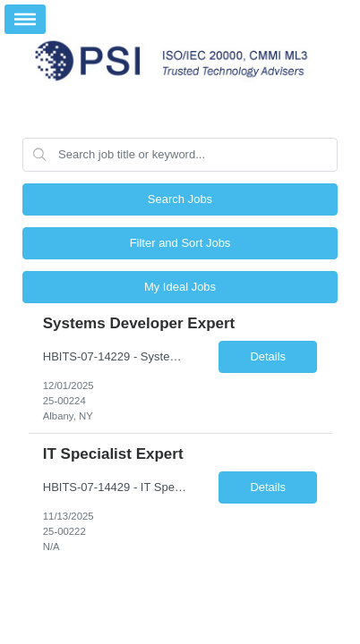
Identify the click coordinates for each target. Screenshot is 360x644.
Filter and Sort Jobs (180, 243)
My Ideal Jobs (180, 287)
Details (268, 356)
